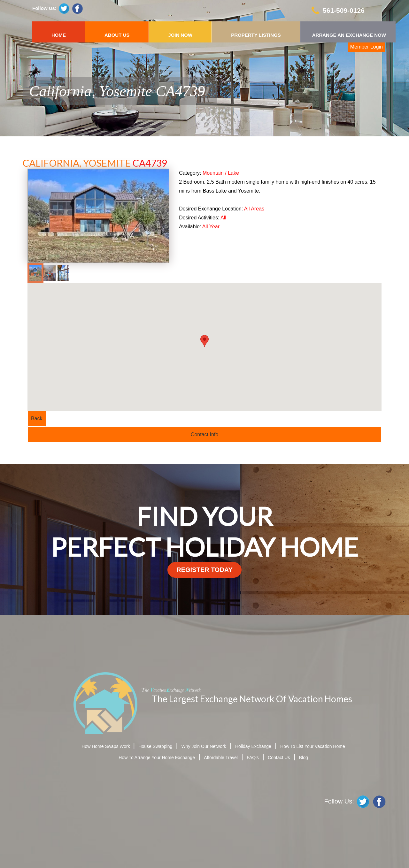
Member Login (367, 47)
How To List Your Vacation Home (313, 746)
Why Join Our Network (204, 746)
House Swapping (155, 746)
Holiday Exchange (253, 746)
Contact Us (279, 758)
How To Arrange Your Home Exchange (157, 758)
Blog (304, 758)
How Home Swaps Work (106, 746)
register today (204, 570)
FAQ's (253, 758)
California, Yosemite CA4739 (117, 91)
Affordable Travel (221, 758)
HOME (59, 35)
